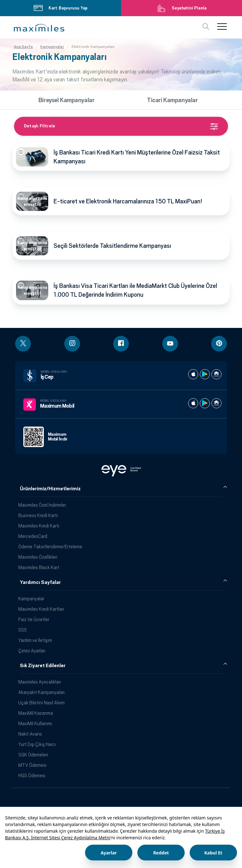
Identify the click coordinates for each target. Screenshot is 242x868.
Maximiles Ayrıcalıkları (40, 682)
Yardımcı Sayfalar (40, 582)
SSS (23, 630)
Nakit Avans (30, 734)
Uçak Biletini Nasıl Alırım (41, 703)
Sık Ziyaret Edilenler (43, 666)
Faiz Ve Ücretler (34, 619)
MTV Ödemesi (32, 765)
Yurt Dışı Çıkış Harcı (37, 744)
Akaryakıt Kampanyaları (41, 692)
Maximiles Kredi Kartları (41, 609)
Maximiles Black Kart (39, 567)
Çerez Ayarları (32, 651)
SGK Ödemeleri (33, 755)
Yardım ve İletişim (35, 640)
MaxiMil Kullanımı (35, 723)
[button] (39, 28)
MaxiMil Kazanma (36, 713)
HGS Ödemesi (32, 775)
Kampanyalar (31, 599)
